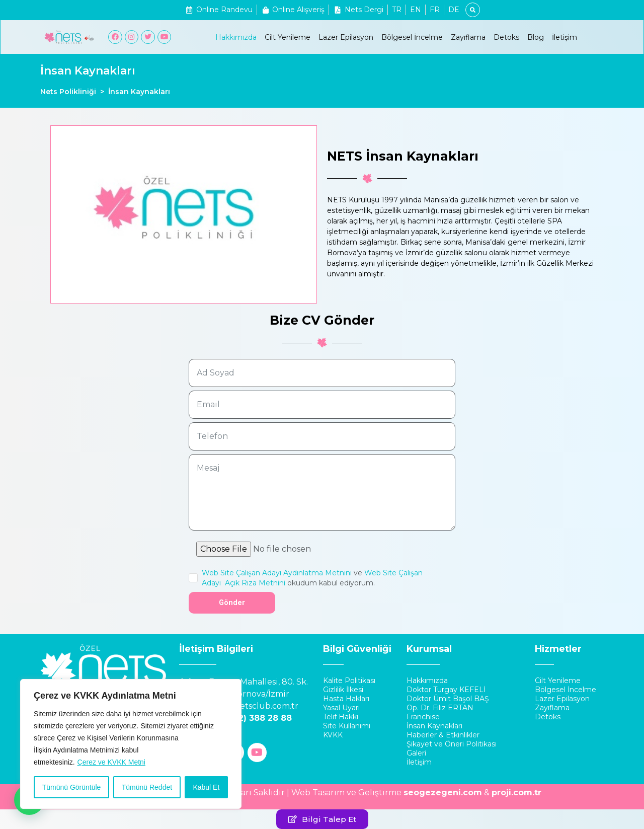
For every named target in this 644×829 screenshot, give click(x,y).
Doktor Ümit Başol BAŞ (448, 699)
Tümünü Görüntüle (72, 787)
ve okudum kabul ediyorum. (312, 578)
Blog (536, 37)
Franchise (423, 717)
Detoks (506, 37)
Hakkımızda (236, 37)
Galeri (416, 753)
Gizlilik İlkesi (343, 690)
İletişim (565, 37)
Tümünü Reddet (147, 787)
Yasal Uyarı (341, 708)
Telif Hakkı (341, 717)
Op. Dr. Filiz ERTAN (440, 708)
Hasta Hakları (346, 699)
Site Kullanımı (347, 726)
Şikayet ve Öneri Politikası (452, 744)
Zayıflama (468, 37)
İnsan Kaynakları (434, 726)
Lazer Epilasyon (346, 37)
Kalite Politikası (349, 681)
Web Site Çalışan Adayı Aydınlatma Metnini (277, 573)
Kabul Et (206, 787)
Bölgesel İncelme (412, 37)
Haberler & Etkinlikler (443, 735)
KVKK (333, 735)
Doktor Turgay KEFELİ (446, 690)
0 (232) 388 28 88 (255, 718)
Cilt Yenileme (288, 37)
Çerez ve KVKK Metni (111, 762)
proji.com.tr (516, 793)
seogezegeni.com (443, 793)
